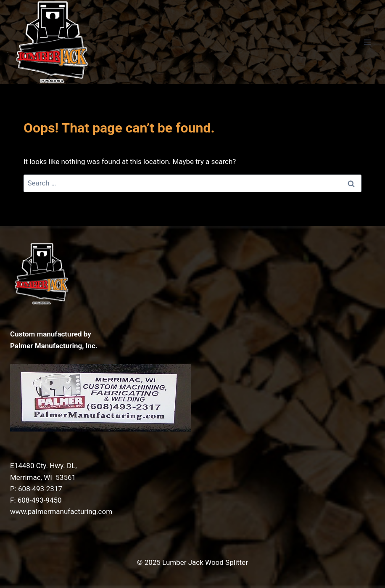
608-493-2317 (40, 489)
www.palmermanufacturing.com (61, 511)
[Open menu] (367, 42)
